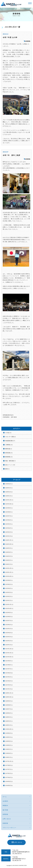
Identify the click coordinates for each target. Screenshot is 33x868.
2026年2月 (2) (9, 492)
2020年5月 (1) (9, 717)
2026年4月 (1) (9, 484)
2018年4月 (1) (9, 753)
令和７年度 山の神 (10, 37)
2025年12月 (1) (9, 500)
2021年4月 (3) (9, 681)
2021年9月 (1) (9, 661)
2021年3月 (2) (9, 685)
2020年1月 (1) (9, 725)
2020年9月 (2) (9, 701)
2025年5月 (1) (9, 524)
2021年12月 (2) (9, 649)
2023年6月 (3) (9, 584)
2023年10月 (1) (9, 576)
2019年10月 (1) (9, 729)
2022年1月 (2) (9, 645)
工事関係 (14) (9, 445)
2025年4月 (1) (9, 528)
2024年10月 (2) (9, 544)
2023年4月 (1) (9, 588)
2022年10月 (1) (9, 609)
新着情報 (27, 41)
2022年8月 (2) (9, 617)
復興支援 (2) (9, 449)
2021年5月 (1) (9, 677)
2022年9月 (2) (9, 613)
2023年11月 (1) (9, 572)
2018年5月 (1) (9, 749)
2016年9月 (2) (9, 781)
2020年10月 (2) (9, 697)
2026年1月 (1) (9, 496)
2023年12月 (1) (9, 568)
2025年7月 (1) (9, 516)
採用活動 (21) (9, 453)
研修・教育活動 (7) (10, 461)
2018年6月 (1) (9, 745)
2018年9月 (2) (9, 741)
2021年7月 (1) (9, 669)
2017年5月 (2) (9, 773)
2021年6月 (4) (9, 673)
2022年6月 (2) (9, 625)
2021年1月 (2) (9, 689)
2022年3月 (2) (9, 637)
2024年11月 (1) (9, 540)
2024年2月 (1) (9, 560)
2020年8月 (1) (9, 705)
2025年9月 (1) (9, 508)
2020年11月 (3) (9, 693)
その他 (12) (8, 433)
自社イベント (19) (10, 465)
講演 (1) (7, 469)
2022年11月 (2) (9, 605)
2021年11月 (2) (9, 653)
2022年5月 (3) (9, 629)
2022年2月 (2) (9, 641)
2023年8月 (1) (9, 580)
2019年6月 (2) (9, 733)
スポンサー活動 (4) (10, 437)
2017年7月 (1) (9, 769)
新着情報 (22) (9, 457)
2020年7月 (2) (9, 709)
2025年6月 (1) (9, 520)
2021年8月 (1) (9, 665)
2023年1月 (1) (9, 600)
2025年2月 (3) (9, 532)
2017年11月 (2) (9, 761)
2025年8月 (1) (9, 512)
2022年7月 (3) (9, 621)
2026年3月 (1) (9, 488)
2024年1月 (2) (9, 564)
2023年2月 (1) (9, 596)
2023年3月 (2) (9, 592)
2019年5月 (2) (9, 737)
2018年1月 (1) (9, 757)
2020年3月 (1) (9, 721)
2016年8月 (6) (9, 786)
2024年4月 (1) (9, 552)
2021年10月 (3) (9, 657)
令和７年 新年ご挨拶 (11, 155)
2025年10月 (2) (9, 504)
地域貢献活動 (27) (10, 441)
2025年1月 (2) (9, 536)
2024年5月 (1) (9, 548)
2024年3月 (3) (9, 556)
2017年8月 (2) (9, 765)
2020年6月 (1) (9, 713)
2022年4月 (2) (9, 633)
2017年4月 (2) (9, 777)
